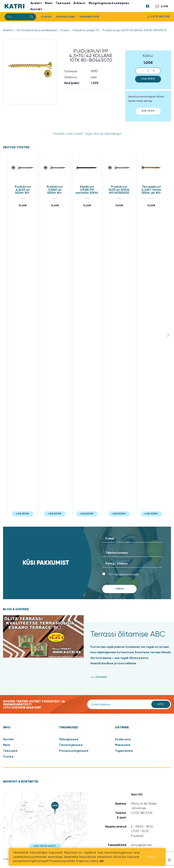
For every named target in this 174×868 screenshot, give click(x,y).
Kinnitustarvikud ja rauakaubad (37, 30)
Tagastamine (124, 751)
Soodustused (66, 17)
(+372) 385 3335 (158, 17)
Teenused (10, 751)
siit (101, 861)
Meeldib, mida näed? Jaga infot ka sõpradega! (87, 134)
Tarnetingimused (71, 745)
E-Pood (46, 17)
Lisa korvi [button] (23, 514)
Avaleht (8, 30)
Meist (7, 745)
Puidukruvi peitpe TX (86, 30)
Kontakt (36, 9)
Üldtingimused (69, 739)
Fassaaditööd (89, 17)
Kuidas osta (123, 739)
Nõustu (152, 857)
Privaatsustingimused (74, 751)
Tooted (8, 757)
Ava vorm (148, 111)
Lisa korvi (148, 79)
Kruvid (65, 30)
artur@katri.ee (141, 845)
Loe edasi (101, 677)
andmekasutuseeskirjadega (127, 574)
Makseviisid (123, 745)
